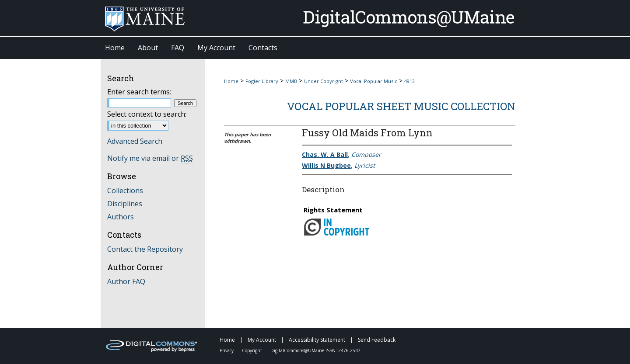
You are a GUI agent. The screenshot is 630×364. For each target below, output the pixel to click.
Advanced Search (135, 141)
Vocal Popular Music (374, 81)
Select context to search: (147, 114)
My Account (262, 340)
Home (231, 81)
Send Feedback (377, 340)
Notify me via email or (150, 158)
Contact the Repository (145, 249)
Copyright (253, 350)
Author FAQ (126, 281)
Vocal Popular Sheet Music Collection (401, 106)
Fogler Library (262, 81)
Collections (125, 191)
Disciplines (125, 204)
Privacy (227, 350)
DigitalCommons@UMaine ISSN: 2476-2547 (315, 350)
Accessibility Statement (318, 340)
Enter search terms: (139, 92)
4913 (409, 81)
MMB (291, 81)
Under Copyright (324, 81)
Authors (121, 217)
